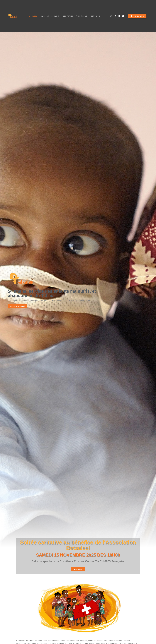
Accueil (33, 16)
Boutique (95, 16)
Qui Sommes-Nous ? (50, 16)
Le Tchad (83, 16)
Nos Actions (69, 16)
